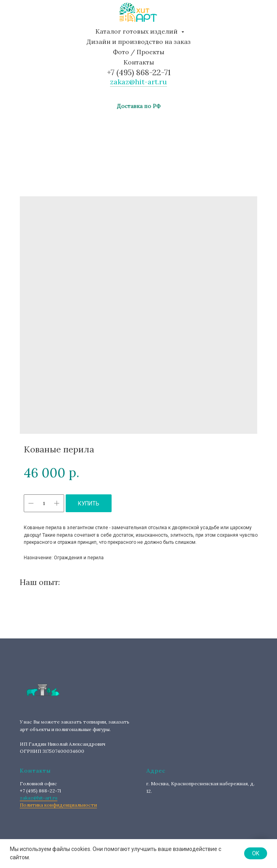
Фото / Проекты (138, 52)
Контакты (139, 62)
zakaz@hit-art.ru (138, 82)
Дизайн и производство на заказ (139, 42)
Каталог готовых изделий (137, 31)
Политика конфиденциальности (58, 805)
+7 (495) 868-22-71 (139, 72)
